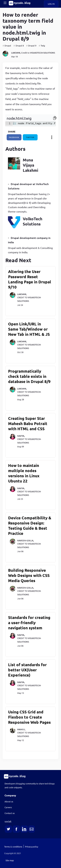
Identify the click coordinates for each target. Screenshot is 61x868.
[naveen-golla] (13, 543)
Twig (43, 46)
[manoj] (13, 732)
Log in (51, 4)
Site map (10, 860)
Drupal (8, 46)
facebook (14, 137)
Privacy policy (32, 847)
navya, (21, 436)
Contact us (10, 813)
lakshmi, (16, 53)
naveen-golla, (26, 540)
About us (9, 801)
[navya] (13, 439)
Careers (8, 807)
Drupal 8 (20, 46)
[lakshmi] (5, 54)
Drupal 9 (32, 46)
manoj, (21, 729)
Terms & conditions (13, 847)
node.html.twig (19, 118)
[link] (30, 776)
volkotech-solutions (43, 53)
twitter (30, 137)
